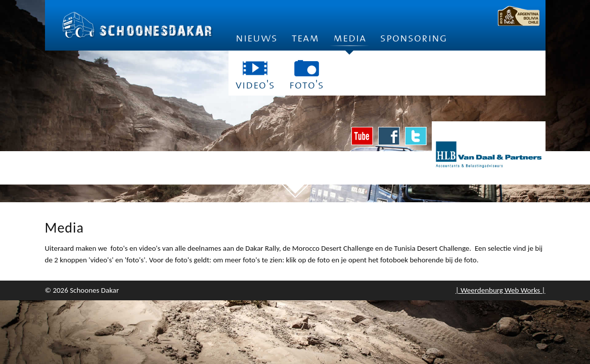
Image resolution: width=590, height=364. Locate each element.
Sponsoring (414, 38)
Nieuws (257, 38)
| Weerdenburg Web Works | (501, 290)
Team (305, 38)
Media (350, 41)
